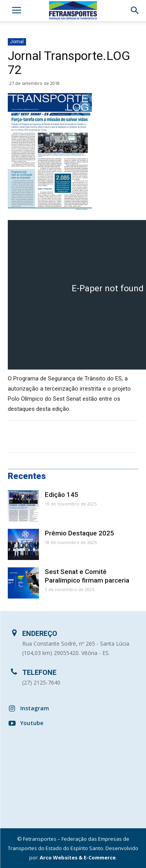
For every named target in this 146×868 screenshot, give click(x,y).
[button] (135, 11)
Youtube (32, 723)
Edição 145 (62, 495)
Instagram (35, 708)
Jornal (17, 42)
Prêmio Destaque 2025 (79, 533)
